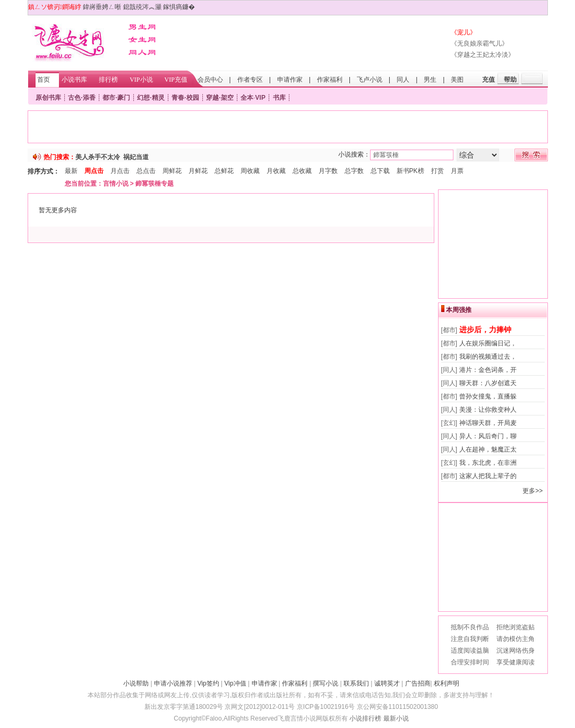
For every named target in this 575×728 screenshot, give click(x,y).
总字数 (354, 171)
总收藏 (302, 171)
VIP (260, 98)
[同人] (449, 370)
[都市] (449, 330)
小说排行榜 (365, 718)
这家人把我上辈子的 (488, 476)
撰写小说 (325, 683)
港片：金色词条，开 (488, 370)
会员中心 (210, 80)
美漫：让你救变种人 (488, 410)
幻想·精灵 (151, 98)
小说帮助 (136, 683)
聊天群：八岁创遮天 (488, 383)
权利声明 (447, 683)
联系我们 (356, 683)
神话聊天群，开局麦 (488, 423)
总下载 (380, 171)
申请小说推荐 (173, 683)
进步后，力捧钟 (485, 330)
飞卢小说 (370, 80)
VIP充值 (176, 80)
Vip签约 (208, 683)
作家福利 (330, 80)
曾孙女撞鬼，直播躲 (488, 396)
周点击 (94, 171)
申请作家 (290, 80)
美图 (457, 80)
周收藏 (250, 171)
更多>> (533, 491)
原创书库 (48, 98)
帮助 (510, 80)
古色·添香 (81, 98)
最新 (71, 171)
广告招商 (418, 683)
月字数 (328, 171)
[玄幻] (449, 423)
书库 (279, 98)
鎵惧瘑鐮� (179, 7)
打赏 (437, 171)
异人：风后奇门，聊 (488, 436)
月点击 (120, 171)
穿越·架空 (220, 98)
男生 (430, 80)
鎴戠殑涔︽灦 (142, 7)
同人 (403, 80)
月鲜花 (198, 171)
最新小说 (396, 718)
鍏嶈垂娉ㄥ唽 (102, 7)
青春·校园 (185, 98)
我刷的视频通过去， (488, 357)
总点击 (146, 171)
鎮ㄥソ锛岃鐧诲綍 (55, 7)
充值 (488, 80)
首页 (44, 80)
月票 (457, 171)
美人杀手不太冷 (98, 157)
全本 (247, 98)
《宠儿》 (464, 32)
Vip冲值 (235, 683)
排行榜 (108, 80)
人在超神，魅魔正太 (488, 449)
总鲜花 (224, 171)
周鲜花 (172, 171)
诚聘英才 (387, 683)
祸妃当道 (136, 157)
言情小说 (116, 184)
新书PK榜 (410, 171)
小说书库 (74, 80)
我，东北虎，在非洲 (488, 463)
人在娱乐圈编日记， (488, 343)
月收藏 (276, 171)
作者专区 (250, 80)
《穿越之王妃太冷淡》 (483, 55)
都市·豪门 (116, 98)
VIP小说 (141, 80)
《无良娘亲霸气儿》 (479, 44)
